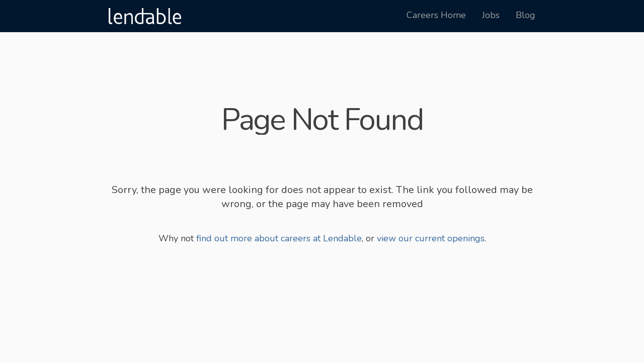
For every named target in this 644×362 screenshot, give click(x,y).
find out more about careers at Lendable (279, 238)
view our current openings (431, 238)
